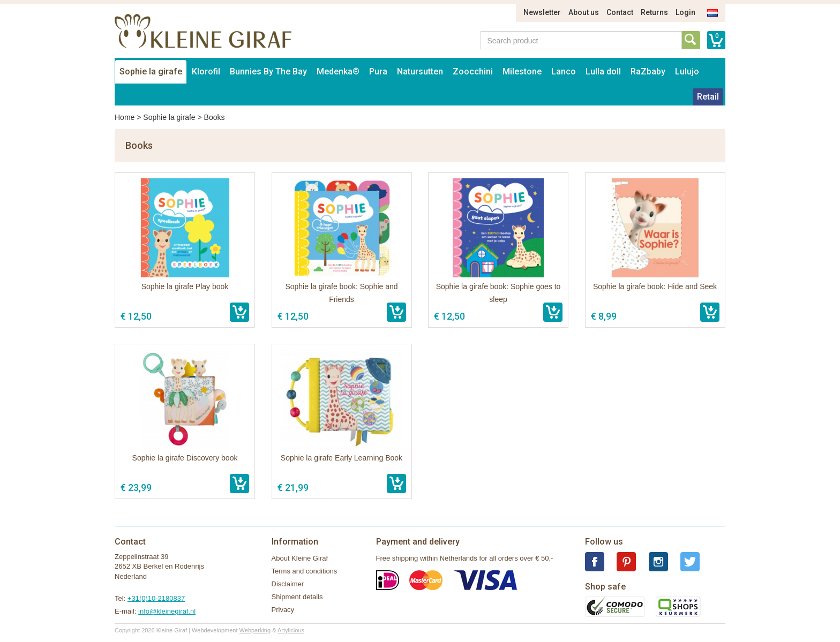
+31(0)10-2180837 (156, 598)
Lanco (564, 71)
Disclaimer (288, 584)
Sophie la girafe (151, 71)
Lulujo (687, 71)
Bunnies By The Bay (268, 71)
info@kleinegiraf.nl (167, 611)
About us (584, 12)
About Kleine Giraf (300, 558)
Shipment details (297, 597)
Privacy (283, 610)
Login (685, 12)
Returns (654, 12)
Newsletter (542, 12)
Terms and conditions (305, 571)
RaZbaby (648, 71)
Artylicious (291, 630)
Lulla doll (603, 71)
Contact (620, 12)
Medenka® (338, 71)
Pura (378, 71)
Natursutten (420, 71)
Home (125, 117)
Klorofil (206, 71)
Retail (708, 97)
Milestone (522, 71)
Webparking (255, 630)
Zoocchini (473, 71)
